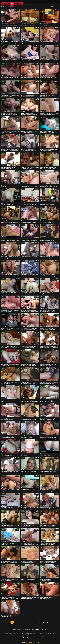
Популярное (36, 629)
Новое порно (16, 629)
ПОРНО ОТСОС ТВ (34, 643)
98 (44, 622)
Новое (52, 7)
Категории (44, 629)
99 (48, 622)
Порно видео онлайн (27, 637)
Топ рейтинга (26, 629)
